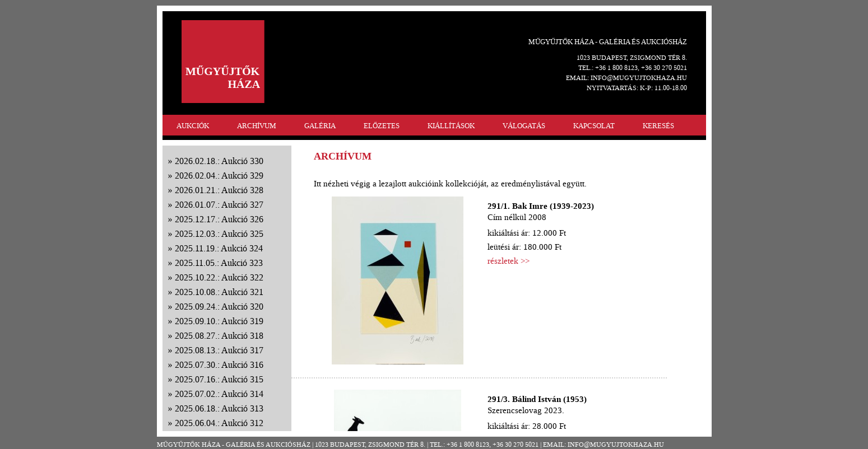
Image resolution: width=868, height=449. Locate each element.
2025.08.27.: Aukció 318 (219, 336)
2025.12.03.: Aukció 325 (219, 234)
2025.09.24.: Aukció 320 (219, 307)
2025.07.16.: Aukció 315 (219, 379)
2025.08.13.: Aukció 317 (219, 350)
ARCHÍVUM (257, 126)
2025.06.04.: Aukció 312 (219, 423)
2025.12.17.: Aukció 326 (219, 219)
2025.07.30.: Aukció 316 (219, 365)
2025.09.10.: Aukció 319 (219, 321)
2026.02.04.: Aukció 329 (219, 176)
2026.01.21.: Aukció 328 (219, 190)
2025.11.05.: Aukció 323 (219, 263)
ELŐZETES (382, 126)
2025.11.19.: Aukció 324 (219, 248)
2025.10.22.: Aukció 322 (219, 277)
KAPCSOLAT (594, 126)
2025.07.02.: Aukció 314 (219, 394)
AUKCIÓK (193, 126)
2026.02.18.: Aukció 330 (219, 161)
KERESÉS (658, 126)
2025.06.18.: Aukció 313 (219, 408)
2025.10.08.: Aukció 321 (219, 292)
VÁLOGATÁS (524, 126)
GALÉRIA (320, 126)
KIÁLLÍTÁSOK (451, 126)
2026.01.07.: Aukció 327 (219, 205)
